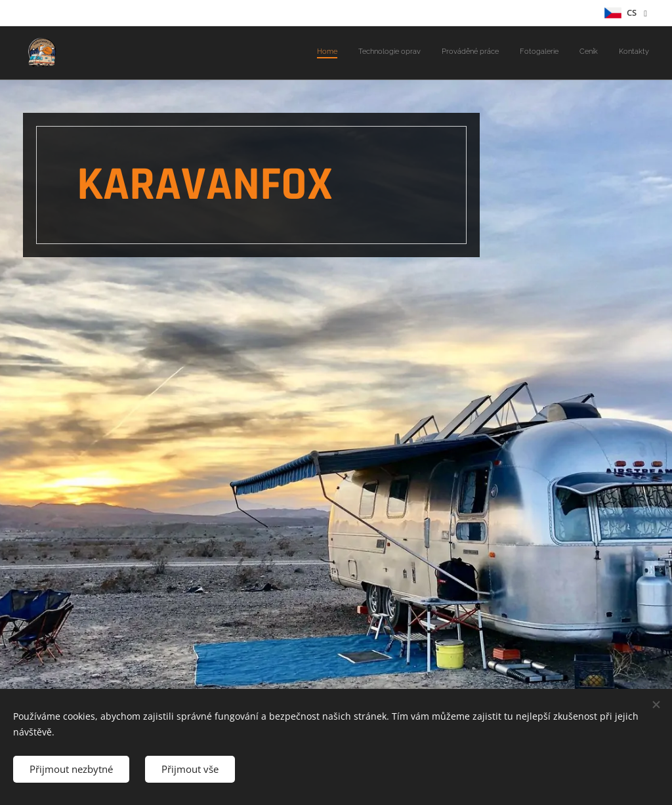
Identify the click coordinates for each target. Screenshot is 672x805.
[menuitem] (548, 53)
